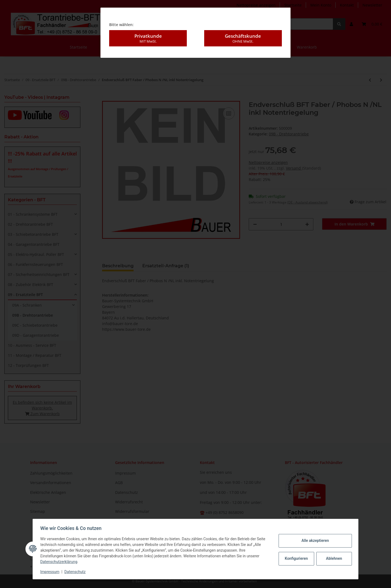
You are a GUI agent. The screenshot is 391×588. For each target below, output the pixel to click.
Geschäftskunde (243, 38)
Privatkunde (148, 38)
